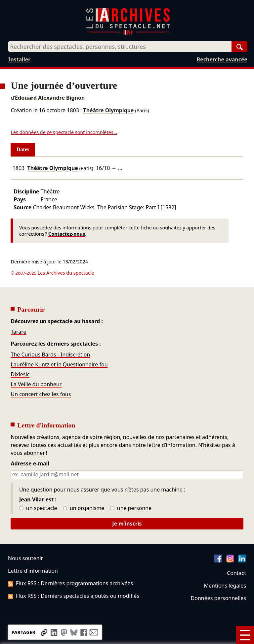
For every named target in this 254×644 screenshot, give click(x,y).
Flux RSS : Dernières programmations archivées (70, 583)
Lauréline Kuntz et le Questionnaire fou (59, 364)
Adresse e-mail (30, 464)
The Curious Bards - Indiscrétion (50, 355)
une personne (131, 508)
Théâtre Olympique (108, 110)
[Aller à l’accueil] (128, 33)
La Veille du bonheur (36, 384)
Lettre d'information (33, 571)
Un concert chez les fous (41, 394)
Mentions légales (225, 586)
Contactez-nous (67, 234)
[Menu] (245, 635)
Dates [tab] (23, 149)
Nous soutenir (25, 558)
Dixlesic (20, 374)
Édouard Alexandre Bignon (50, 98)
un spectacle (38, 508)
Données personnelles (218, 598)
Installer (19, 59)
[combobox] (120, 47)
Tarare (18, 332)
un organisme (84, 508)
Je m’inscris (127, 524)
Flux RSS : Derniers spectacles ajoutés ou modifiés (74, 596)
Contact (236, 573)
